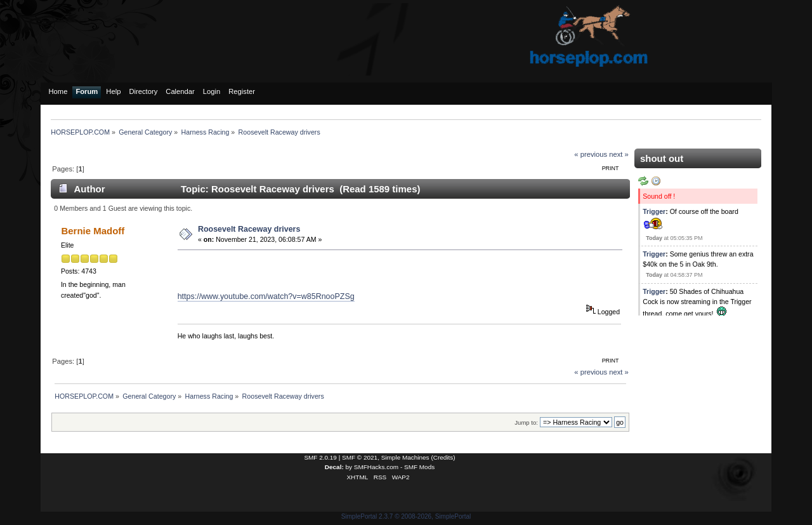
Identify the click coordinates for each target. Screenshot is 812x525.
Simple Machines (405, 457)
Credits (443, 457)
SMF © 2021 (360, 457)
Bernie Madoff (93, 231)
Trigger (654, 211)
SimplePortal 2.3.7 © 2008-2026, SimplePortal (406, 516)
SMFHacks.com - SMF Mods (394, 467)
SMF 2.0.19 (320, 457)
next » (619, 154)
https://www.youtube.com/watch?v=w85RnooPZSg (266, 296)
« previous (591, 154)
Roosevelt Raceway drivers (249, 229)
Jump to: (526, 422)
